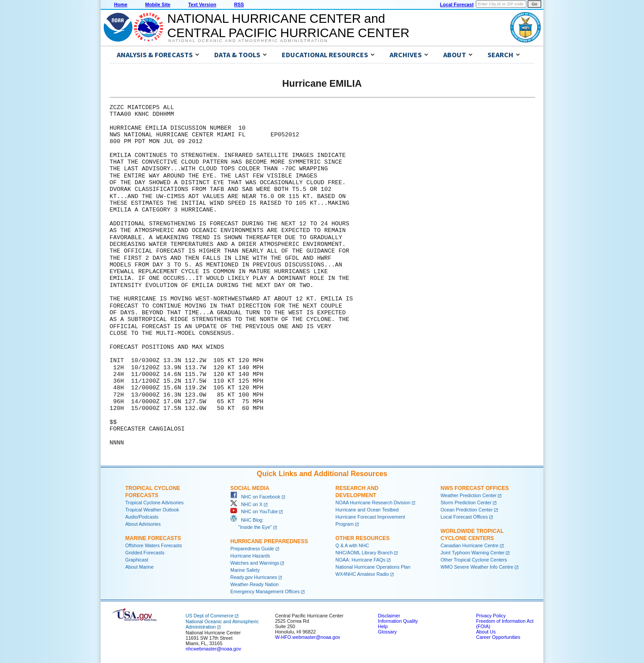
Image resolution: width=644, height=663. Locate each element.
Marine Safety (245, 570)
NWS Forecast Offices (475, 488)
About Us (486, 632)
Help (383, 626)
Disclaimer (389, 616)
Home (121, 4)
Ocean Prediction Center (467, 510)
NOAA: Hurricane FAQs (360, 560)
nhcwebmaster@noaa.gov (213, 649)
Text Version (202, 4)
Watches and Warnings (255, 563)
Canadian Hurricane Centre (470, 545)
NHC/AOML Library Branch (364, 553)
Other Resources (362, 538)
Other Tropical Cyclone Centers (474, 560)
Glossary (387, 632)
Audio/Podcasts (142, 517)
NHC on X (246, 504)
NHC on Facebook (255, 497)
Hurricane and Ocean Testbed (367, 510)
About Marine (139, 567)
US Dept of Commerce (210, 616)
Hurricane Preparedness (269, 541)
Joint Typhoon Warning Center (472, 553)
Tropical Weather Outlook (152, 510)
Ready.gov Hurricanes (254, 577)
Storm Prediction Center (466, 503)
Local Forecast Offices (464, 517)
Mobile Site (158, 4)
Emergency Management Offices (265, 591)
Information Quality (398, 621)
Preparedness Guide (252, 549)
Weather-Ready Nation (254, 584)
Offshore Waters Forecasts (154, 545)
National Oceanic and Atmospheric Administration (248, 41)
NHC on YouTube (254, 511)
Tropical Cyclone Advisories (155, 503)
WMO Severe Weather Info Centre (477, 567)
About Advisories (143, 524)
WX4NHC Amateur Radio (362, 574)
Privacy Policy (491, 616)
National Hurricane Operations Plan (373, 567)
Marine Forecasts (153, 538)
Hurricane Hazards (250, 556)
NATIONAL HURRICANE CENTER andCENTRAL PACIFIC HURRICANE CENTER (288, 26)
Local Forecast (457, 4)
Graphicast (137, 560)
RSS (239, 4)
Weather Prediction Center (468, 495)
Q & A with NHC (352, 545)
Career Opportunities (498, 637)
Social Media (250, 488)
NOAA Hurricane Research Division (373, 503)
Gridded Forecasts (145, 553)
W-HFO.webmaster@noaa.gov (308, 637)
